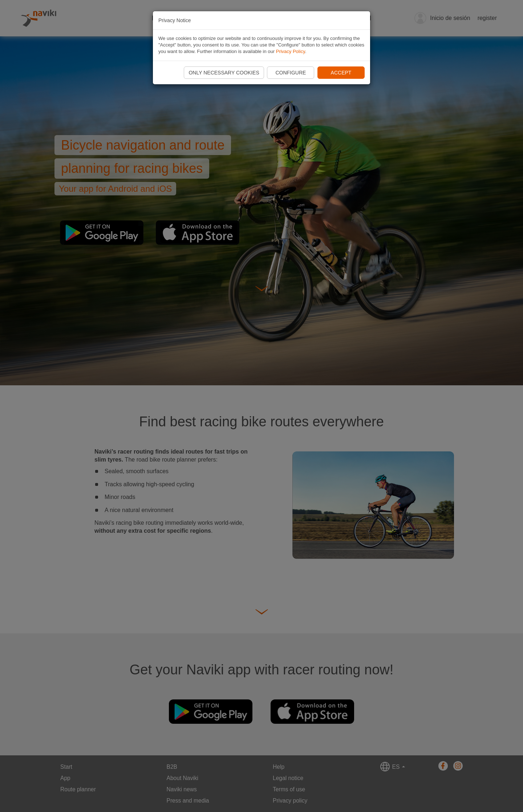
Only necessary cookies (224, 73)
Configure (291, 73)
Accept (341, 73)
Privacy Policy (291, 51)
